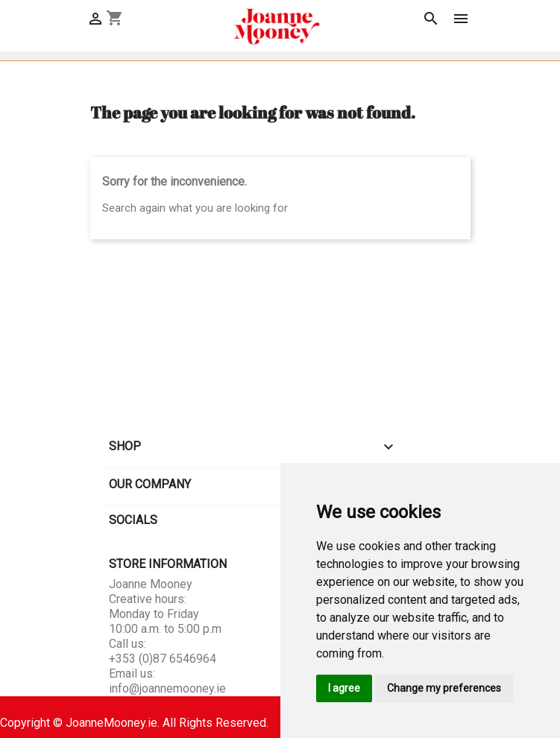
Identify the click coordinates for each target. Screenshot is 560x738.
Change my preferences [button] (444, 688)
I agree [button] (344, 688)
